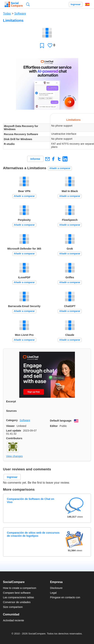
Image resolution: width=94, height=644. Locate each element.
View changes (14, 456)
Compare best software (17, 593)
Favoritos (42, 45)
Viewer (10, 426)
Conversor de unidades (17, 602)
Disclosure (56, 588)
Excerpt (11, 401)
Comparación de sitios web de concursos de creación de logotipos (33, 534)
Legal (53, 593)
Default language (61, 421)
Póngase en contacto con (65, 597)
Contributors (14, 438)
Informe (35, 159)
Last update (14, 431)
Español (87, 4)
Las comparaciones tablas (18, 597)
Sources (11, 411)
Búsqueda (28, 4)
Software (20, 14)
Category (12, 420)
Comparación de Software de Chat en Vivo (30, 501)
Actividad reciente (14, 620)
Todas (7, 14)
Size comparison (13, 607)
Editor (54, 426)
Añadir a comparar (60, 168)
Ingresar (76, 4)
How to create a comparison (20, 588)
